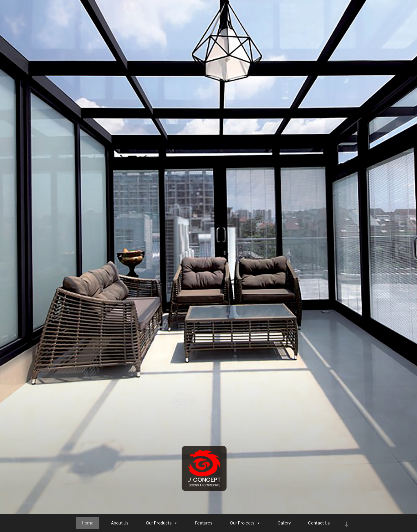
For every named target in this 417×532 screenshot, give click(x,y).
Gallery (284, 523)
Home (88, 523)
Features (204, 523)
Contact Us (319, 523)
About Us (120, 523)
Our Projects (245, 523)
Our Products (162, 523)
